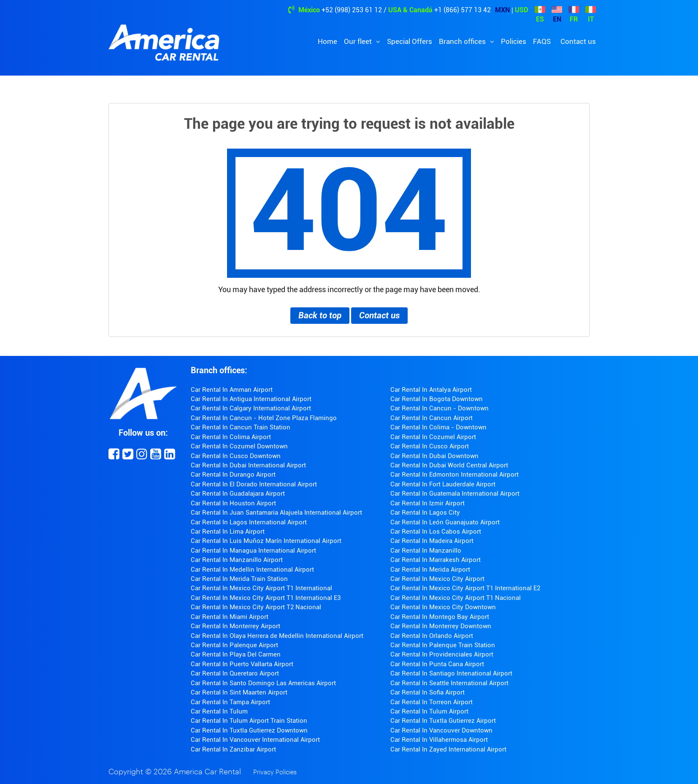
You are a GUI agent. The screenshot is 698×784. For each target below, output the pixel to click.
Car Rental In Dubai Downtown (434, 456)
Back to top (320, 315)
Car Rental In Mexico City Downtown (443, 607)
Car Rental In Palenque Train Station (443, 645)
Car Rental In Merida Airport (430, 570)
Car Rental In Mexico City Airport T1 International (261, 588)
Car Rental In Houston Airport (233, 503)
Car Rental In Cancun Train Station (241, 427)
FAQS (542, 41)
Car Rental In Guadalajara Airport (238, 494)
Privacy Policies (275, 772)
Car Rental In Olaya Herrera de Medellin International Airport (277, 636)
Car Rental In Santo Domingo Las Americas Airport (263, 683)
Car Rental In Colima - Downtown (438, 427)
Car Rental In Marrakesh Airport (436, 560)
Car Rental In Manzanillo (426, 551)
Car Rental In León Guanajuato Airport (445, 522)
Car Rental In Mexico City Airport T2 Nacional (256, 607)
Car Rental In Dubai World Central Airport (449, 465)
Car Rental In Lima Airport (228, 532)
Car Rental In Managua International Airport (253, 551)
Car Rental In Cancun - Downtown (440, 408)
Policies (514, 41)
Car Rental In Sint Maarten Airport (239, 692)
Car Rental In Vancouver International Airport (255, 740)
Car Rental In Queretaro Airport (235, 673)
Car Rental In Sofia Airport (427, 692)
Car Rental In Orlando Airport (432, 636)
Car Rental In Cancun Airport (432, 418)
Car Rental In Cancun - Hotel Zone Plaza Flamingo (264, 418)
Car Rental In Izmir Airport (427, 503)
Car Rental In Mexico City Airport (437, 579)
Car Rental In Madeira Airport (432, 541)
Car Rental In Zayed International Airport (448, 749)
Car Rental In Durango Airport (233, 475)
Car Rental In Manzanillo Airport (237, 560)
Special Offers (410, 41)
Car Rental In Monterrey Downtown (441, 626)
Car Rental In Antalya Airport (431, 390)
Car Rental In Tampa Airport (230, 702)
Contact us (578, 41)
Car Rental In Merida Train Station (239, 579)
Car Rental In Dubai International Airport (248, 465)
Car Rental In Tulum (219, 711)
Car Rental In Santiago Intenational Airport (451, 673)
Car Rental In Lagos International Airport (249, 522)
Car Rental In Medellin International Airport (252, 570)
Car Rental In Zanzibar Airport (233, 749)
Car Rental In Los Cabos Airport (436, 532)
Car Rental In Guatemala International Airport (455, 494)
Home (327, 41)
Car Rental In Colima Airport (231, 437)
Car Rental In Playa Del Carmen (236, 654)
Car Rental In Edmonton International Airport (455, 475)
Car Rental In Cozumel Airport (433, 437)
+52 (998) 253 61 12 (352, 10)
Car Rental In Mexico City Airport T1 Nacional (456, 598)
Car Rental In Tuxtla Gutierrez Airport (443, 721)
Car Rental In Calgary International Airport (251, 408)
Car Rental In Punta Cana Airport (437, 664)
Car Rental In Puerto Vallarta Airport (242, 664)
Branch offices (463, 41)
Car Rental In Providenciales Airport (442, 654)
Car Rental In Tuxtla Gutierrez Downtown (249, 730)
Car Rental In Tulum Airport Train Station (249, 721)
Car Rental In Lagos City (425, 513)
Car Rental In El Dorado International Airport (254, 484)
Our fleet (359, 41)
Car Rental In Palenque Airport (234, 645)
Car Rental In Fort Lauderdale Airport (443, 484)
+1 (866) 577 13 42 (463, 10)
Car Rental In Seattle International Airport (449, 683)
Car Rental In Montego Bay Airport (440, 617)
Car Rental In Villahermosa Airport (439, 740)
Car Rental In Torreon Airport (432, 702)
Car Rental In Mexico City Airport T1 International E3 (266, 598)
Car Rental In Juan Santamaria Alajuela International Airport (276, 513)
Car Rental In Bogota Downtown (437, 399)
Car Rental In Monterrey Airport (235, 626)
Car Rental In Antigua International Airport (251, 399)
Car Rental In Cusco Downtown (236, 456)
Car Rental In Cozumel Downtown (239, 446)
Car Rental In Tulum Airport (429, 711)
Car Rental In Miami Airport (230, 617)
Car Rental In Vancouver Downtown (441, 730)
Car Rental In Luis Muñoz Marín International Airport (266, 541)
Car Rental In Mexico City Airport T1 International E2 (465, 588)
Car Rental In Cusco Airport (430, 446)
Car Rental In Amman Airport (232, 390)
